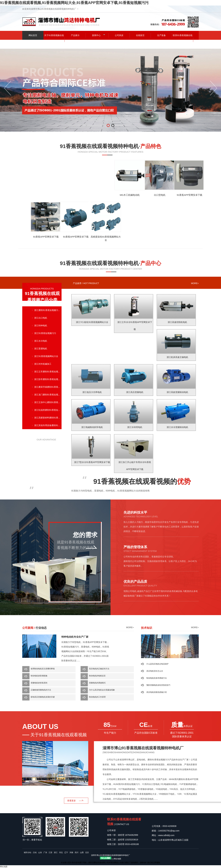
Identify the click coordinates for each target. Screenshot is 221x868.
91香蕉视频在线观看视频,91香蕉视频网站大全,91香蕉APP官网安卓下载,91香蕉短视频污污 (74, 3)
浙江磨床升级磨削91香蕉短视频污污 (48, 387)
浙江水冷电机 (41, 341)
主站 (35, 852)
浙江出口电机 (41, 318)
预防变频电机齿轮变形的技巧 (158, 685)
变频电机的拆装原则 (39, 683)
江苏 (50, 852)
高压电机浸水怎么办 (155, 671)
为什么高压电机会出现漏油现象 (102, 690)
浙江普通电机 (41, 349)
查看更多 (72, 801)
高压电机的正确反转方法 (99, 669)
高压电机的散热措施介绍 (157, 692)
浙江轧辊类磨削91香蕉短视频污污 (48, 410)
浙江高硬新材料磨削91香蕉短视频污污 (48, 418)
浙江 (56, 852)
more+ (195, 283)
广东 (45, 852)
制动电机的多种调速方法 (157, 678)
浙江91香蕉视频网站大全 (46, 356)
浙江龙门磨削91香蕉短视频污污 (48, 395)
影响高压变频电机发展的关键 (43, 697)
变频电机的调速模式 (97, 683)
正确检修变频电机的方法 (41, 690)
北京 (87, 852)
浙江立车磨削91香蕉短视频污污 (48, 372)
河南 (71, 852)
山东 (40, 852)
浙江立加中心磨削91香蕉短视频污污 (48, 402)
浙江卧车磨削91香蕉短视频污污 (48, 379)
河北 (61, 852)
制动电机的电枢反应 (97, 676)
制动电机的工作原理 (97, 697)
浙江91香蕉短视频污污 (45, 333)
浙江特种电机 (41, 326)
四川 (77, 852)
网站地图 (117, 859)
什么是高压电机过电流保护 (157, 664)
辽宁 (66, 852)
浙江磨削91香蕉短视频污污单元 (48, 310)
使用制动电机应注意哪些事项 (43, 669)
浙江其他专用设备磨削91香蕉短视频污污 (48, 425)
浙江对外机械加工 (43, 364)
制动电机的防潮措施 (39, 676)
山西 (82, 852)
